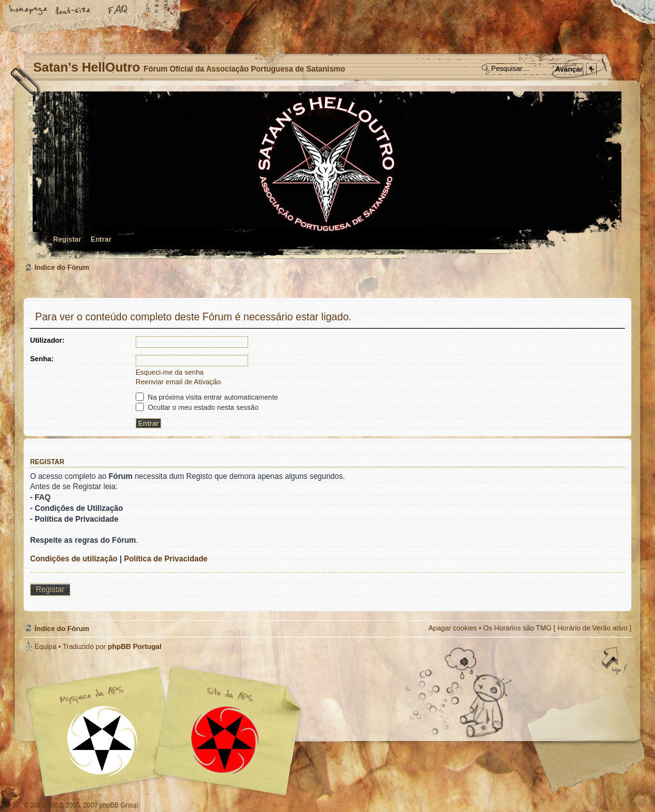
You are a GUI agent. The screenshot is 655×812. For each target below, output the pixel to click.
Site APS (225, 740)
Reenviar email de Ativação (178, 382)
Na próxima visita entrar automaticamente (207, 397)
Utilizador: (47, 340)
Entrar (101, 239)
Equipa (45, 646)
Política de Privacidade (166, 559)
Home (29, 11)
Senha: (42, 359)
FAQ (118, 11)
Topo (615, 662)
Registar (67, 239)
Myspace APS (168, 731)
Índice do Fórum (326, 176)
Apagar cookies (453, 628)
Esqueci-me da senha (170, 372)
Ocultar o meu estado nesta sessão (197, 407)
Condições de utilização (74, 559)
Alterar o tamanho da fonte (74, 11)
